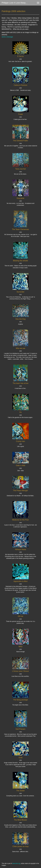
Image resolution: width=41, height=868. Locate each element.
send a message (7, 37)
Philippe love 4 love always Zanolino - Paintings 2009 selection (16, 3)
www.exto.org (16, 863)
